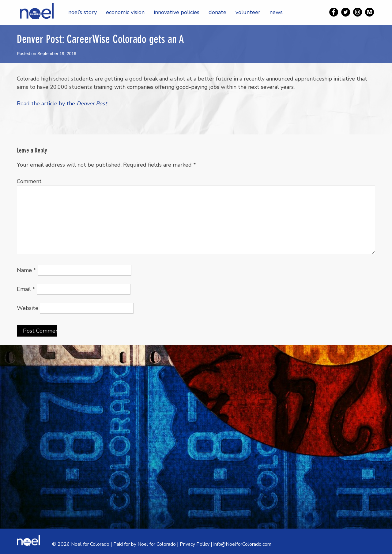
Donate (217, 12)
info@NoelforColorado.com (242, 544)
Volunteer (248, 12)
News (276, 12)
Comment (29, 181)
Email (26, 289)
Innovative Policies (177, 12)
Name (26, 270)
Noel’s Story (83, 12)
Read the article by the (62, 104)
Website (28, 308)
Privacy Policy (195, 544)
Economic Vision (125, 12)
